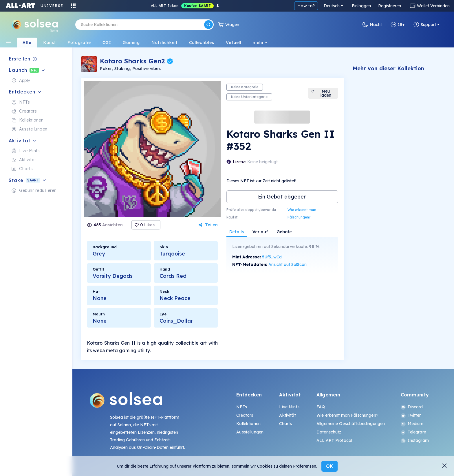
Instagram (415, 440)
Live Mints (289, 407)
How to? (306, 6)
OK (329, 466)
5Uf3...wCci (272, 257)
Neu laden (321, 93)
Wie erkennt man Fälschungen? (302, 213)
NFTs (242, 407)
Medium (412, 424)
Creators (245, 415)
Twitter (411, 415)
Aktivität (287, 415)
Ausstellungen (250, 432)
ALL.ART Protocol (334, 440)
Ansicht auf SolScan (288, 264)
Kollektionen (248, 424)
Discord (412, 407)
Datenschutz (329, 432)
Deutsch (332, 6)
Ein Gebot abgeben (282, 197)
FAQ (321, 407)
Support (425, 25)
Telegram (413, 432)
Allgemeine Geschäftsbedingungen (351, 424)
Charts (285, 424)
